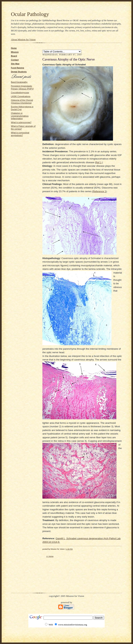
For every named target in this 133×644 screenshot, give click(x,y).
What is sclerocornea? (21, 122)
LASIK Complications (21, 96)
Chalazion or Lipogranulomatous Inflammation (20, 116)
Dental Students (19, 72)
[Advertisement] (22, 148)
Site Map (15, 64)
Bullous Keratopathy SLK (62, 52)
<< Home (50, 556)
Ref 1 (99, 162)
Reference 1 (99, 191)
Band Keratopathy (19, 82)
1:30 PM (69, 549)
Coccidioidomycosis (20, 92)
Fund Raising (18, 68)
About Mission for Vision (23, 39)
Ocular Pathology (30, 14)
